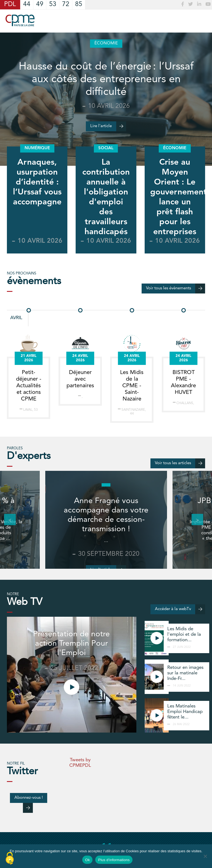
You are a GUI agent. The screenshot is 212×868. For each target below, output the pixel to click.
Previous (7, 520)
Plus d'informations (114, 860)
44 (27, 5)
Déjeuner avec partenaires (80, 379)
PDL (10, 5)
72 (66, 5)
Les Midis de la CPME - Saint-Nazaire (132, 386)
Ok (87, 860)
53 (53, 5)
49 (40, 5)
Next (194, 520)
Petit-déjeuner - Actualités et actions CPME (29, 386)
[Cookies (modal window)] (10, 859)
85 (79, 5)
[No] (205, 856)
